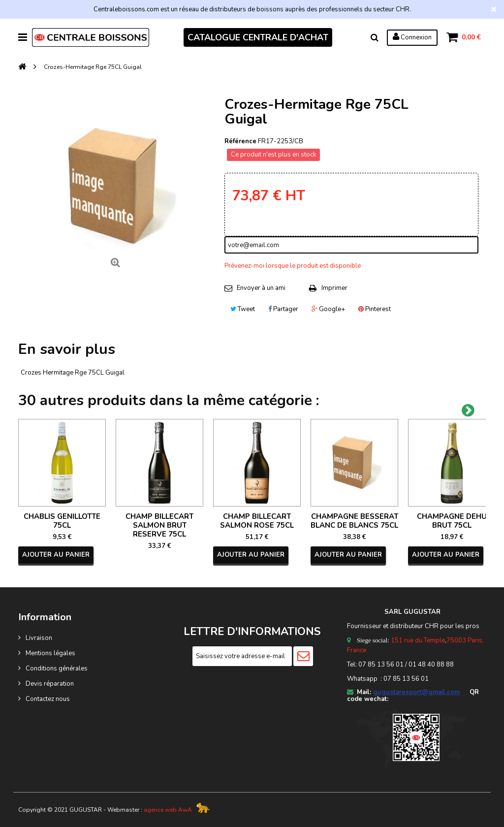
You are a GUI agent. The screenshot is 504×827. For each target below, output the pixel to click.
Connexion (412, 37)
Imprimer (334, 288)
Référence (240, 141)
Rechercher (374, 37)
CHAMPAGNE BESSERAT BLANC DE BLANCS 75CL (354, 521)
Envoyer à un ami (261, 288)
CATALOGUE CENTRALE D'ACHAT (258, 37)
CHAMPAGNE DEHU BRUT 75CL (452, 521)
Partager (283, 309)
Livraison (39, 638)
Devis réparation (50, 684)
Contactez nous (48, 699)
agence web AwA (168, 810)
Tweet (243, 309)
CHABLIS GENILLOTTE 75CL (62, 521)
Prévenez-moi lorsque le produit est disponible (293, 266)
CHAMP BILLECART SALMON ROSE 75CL (257, 521)
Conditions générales (57, 668)
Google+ (328, 309)
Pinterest (375, 309)
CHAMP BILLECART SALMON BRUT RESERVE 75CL (159, 525)
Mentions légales (50, 653)
